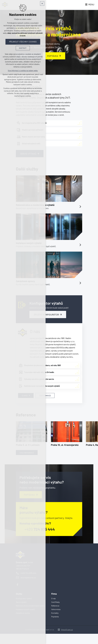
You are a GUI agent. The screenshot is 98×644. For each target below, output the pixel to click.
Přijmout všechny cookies (23, 42)
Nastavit (23, 48)
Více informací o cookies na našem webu (23, 71)
